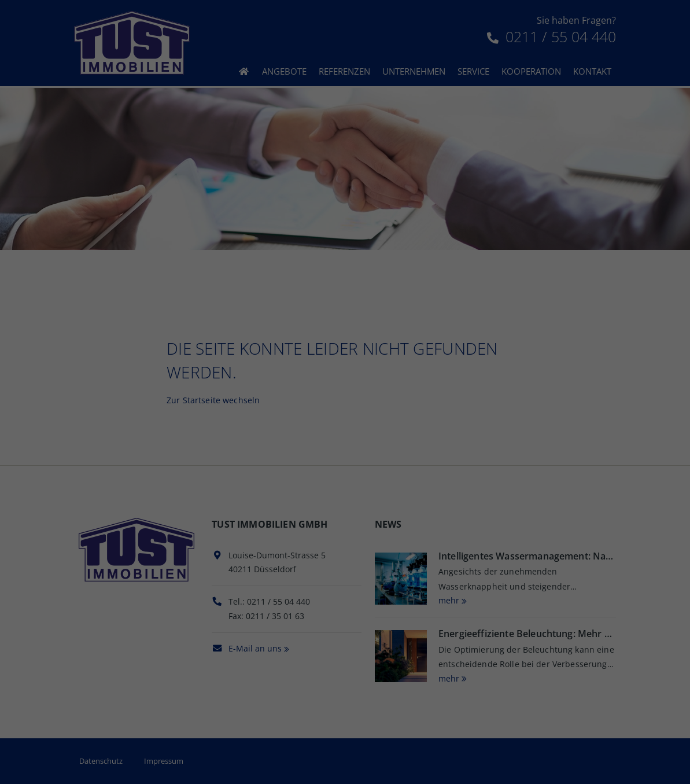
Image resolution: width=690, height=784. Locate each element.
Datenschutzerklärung (421, 166)
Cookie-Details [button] (301, 349)
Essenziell (222, 216)
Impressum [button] (394, 349)
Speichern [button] (345, 290)
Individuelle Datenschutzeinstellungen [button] (345, 324)
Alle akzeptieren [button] (345, 256)
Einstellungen (366, 177)
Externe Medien (449, 216)
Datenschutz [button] (351, 349)
